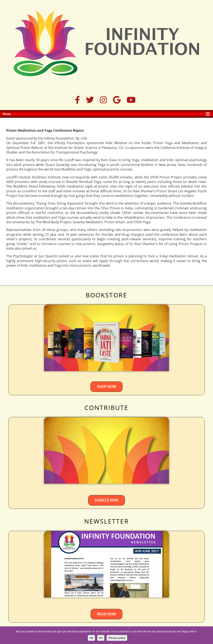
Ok (91, 638)
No (101, 638)
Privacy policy (117, 638)
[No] (208, 635)
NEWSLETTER (107, 521)
